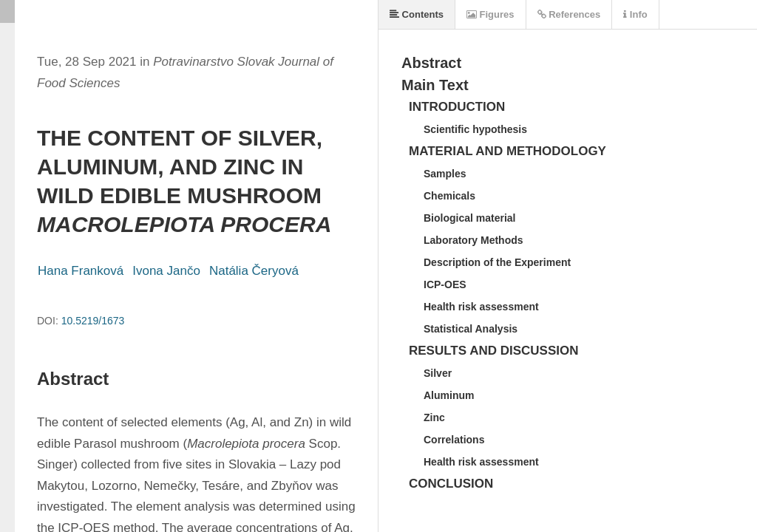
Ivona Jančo (166, 271)
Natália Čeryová (254, 271)
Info (635, 14)
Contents (417, 14)
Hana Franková (81, 271)
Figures (490, 14)
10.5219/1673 (93, 321)
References (569, 14)
